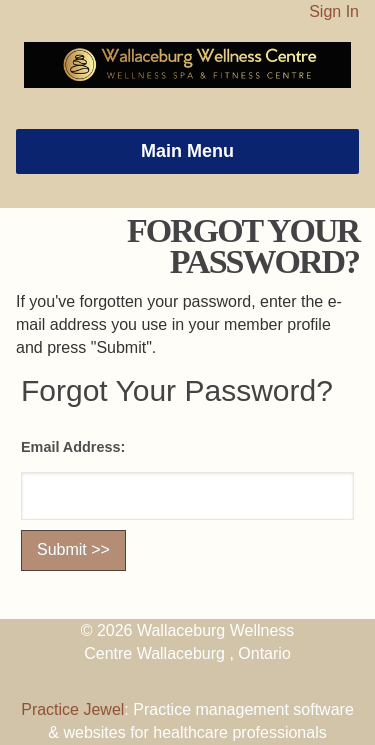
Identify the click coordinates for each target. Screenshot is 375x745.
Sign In (334, 11)
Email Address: (73, 447)
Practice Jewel (72, 709)
